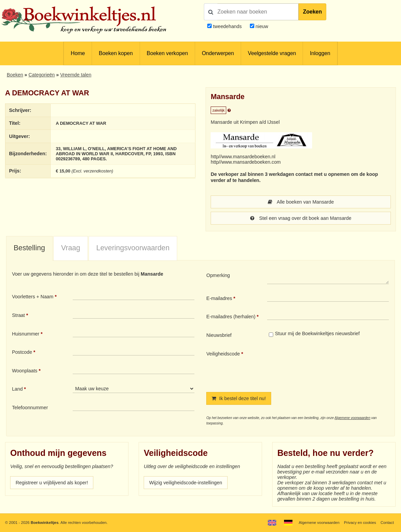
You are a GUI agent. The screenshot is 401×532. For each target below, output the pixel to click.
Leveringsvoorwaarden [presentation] (133, 248)
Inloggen (320, 53)
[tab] (29, 249)
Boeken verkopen (167, 53)
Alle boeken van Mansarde (301, 202)
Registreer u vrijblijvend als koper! (52, 483)
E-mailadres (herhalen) (231, 317)
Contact (387, 523)
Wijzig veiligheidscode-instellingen (186, 483)
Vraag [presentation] (71, 248)
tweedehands (227, 26)
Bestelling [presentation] (29, 248)
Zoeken (312, 12)
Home (78, 53)
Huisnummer (26, 334)
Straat (18, 315)
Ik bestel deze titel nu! (239, 398)
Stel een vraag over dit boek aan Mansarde (301, 218)
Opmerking (218, 275)
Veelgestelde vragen (272, 53)
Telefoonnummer (30, 408)
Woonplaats (25, 371)
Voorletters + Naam (33, 297)
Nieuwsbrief (219, 335)
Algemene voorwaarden (353, 418)
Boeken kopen (116, 53)
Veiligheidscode (223, 354)
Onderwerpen (218, 53)
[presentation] (324, 366)
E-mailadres (219, 298)
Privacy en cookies (360, 523)
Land (17, 389)
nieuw (261, 26)
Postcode (22, 352)
